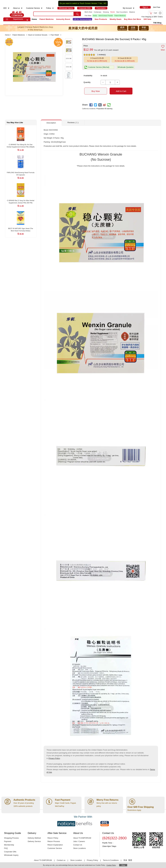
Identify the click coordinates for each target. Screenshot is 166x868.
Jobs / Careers (79, 841)
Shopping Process (11, 838)
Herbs (95, 16)
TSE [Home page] (17, 14)
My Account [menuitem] (127, 8)
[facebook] (91, 105)
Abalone (132, 12)
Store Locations (80, 848)
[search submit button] (77, 14)
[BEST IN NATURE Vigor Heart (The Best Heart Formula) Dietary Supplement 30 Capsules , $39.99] (21, 229)
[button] (27, 20)
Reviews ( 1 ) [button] (73, 123)
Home (34, 19)
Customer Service (55, 848)
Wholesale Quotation (126, 67)
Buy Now (96, 91)
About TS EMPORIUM (82, 838)
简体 (125, 860)
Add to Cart (121, 91)
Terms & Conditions (111, 860)
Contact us (61, 860)
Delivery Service (34, 841)
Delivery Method (34, 838)
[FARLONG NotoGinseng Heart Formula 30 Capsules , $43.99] (21, 173)
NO (105, 3)
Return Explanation (55, 845)
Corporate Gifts (10, 852)
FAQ (6, 848)
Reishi (113, 12)
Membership (9, 845)
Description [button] (51, 123)
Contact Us (78, 845)
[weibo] (105, 105)
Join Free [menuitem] (156, 7)
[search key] (54, 14)
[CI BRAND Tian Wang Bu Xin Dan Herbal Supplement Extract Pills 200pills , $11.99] (21, 145)
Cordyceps (98, 12)
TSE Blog (157, 23)
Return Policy (53, 838)
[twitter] (96, 105)
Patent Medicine (120, 16)
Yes (101, 3)
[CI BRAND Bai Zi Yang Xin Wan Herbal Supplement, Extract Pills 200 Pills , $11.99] (21, 201)
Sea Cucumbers (122, 12)
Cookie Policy (111, 865)
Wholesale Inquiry (11, 855)
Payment (8, 841)
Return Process (54, 841)
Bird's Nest (88, 12)
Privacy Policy (54, 758)
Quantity (87, 82)
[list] (110, 14)
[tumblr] (100, 105)
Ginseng (106, 12)
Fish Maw (88, 16)
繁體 (130, 860)
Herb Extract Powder (106, 16)
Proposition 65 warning (104, 109)
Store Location (76, 860)
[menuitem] (9, 8)
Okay (123, 865)
